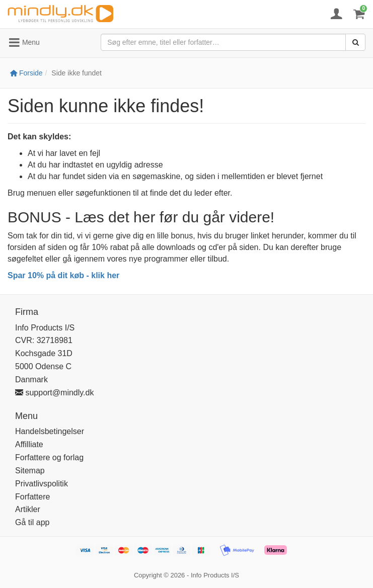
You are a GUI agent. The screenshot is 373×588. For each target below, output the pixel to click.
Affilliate (29, 444)
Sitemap (30, 471)
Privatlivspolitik (42, 484)
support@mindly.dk (54, 393)
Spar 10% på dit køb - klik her (63, 275)
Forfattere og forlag (49, 457)
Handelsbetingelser (50, 431)
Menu (24, 43)
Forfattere (32, 497)
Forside (26, 73)
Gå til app (32, 522)
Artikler (28, 509)
